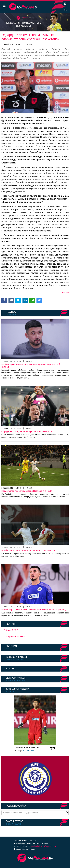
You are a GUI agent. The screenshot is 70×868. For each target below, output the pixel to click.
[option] (35, 22)
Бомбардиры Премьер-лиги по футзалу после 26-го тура (29, 550)
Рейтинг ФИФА (11, 630)
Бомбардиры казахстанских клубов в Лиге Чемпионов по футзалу (34, 610)
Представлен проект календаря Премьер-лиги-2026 (27, 491)
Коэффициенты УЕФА (14, 636)
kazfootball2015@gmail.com (43, 846)
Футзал (10, 669)
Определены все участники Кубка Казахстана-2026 (27, 431)
